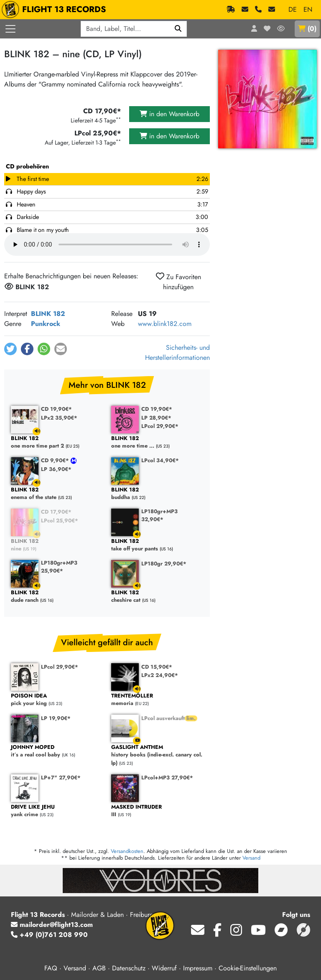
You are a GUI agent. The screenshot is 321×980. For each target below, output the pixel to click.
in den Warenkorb (169, 114)
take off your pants (157, 545)
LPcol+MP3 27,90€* (167, 778)
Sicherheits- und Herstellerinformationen (177, 353)
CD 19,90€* (56, 409)
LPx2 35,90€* (59, 418)
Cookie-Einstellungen (248, 968)
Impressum (198, 968)
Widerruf (164, 968)
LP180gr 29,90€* (164, 564)
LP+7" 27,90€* (61, 778)
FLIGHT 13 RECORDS (56, 10)
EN (308, 9)
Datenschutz (129, 968)
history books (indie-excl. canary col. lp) (157, 755)
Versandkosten (127, 851)
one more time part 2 (57, 442)
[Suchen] (178, 29)
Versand (251, 858)
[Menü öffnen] (10, 29)
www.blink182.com (165, 324)
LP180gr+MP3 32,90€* (159, 515)
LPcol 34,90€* (160, 460)
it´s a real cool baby (57, 751)
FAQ (51, 968)
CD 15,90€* (157, 667)
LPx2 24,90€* (160, 675)
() (307, 29)
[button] (10, 349)
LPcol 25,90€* (60, 521)
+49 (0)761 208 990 (49, 935)
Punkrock (46, 324)
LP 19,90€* (56, 718)
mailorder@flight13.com (52, 925)
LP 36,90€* (56, 469)
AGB (99, 968)
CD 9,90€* (56, 460)
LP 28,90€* (156, 418)
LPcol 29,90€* (160, 426)
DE (293, 9)
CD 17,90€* (56, 512)
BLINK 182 (48, 314)
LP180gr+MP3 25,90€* (59, 567)
